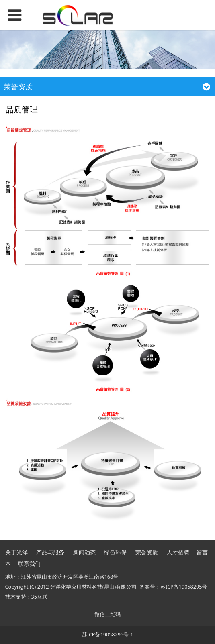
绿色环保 (115, 552)
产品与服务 (50, 552)
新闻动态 (84, 552)
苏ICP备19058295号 (184, 587)
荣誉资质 (147, 552)
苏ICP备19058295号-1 (108, 635)
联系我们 (29, 563)
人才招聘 (178, 552)
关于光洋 (16, 552)
